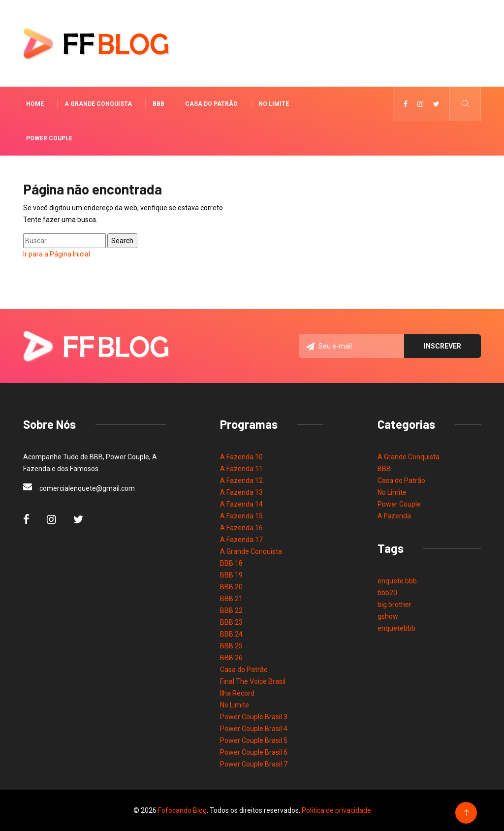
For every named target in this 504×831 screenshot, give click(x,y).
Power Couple (49, 138)
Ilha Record (237, 693)
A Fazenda (394, 516)
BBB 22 (231, 610)
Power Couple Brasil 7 (254, 764)
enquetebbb (396, 628)
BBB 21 (231, 599)
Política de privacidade (336, 810)
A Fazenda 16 (241, 528)
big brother (394, 605)
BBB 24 (231, 634)
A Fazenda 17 (241, 540)
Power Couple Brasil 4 (254, 729)
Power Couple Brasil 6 (254, 752)
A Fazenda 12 (241, 480)
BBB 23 (231, 622)
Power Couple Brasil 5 (254, 740)
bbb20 (387, 593)
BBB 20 (231, 587)
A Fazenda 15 (241, 516)
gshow (388, 616)
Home (35, 104)
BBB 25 (231, 646)
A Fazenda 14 (241, 504)
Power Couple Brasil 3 (254, 717)
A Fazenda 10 (241, 457)
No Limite (274, 104)
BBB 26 (231, 658)
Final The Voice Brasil (253, 681)
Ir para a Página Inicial (57, 254)
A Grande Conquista (98, 104)
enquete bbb (397, 581)
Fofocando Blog (182, 810)
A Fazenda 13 (241, 492)
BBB (158, 104)
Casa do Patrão (211, 104)
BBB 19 (231, 575)
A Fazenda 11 (241, 469)
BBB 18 (231, 563)
